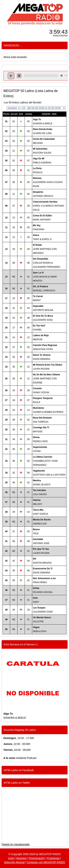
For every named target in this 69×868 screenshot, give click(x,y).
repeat (41, 79)
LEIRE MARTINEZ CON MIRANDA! (45, 249)
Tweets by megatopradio (16, 844)
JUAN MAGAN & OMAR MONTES (45, 277)
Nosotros (22, 858)
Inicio (11, 858)
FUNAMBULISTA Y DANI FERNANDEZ (45, 461)
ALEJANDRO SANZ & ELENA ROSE (48, 182)
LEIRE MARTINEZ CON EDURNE (46, 379)
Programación (37, 858)
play (11, 76)
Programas (53, 858)
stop (19, 76)
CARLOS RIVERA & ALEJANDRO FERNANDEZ (47, 263)
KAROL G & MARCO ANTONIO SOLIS (48, 206)
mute (62, 76)
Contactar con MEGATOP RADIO (46, 862)
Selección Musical (14, 862)
